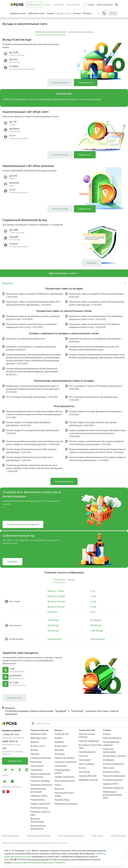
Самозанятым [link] (37, 766)
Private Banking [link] (37, 800)
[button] (86, 5)
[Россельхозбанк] (17, 5)
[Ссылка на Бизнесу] (48, 5)
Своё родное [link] (85, 760)
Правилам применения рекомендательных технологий (39, 863)
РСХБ (11, 851)
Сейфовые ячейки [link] (39, 796)
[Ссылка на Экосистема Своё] (73, 5)
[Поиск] (116, 5)
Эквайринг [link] (59, 742)
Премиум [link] (35, 754)
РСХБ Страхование (11, 836)
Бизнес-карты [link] (61, 746)
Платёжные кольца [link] (39, 808)
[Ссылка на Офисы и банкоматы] (105, 5)
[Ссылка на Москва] (91, 5)
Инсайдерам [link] (109, 760)
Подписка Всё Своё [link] (88, 776)
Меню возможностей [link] (64, 781)
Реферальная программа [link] (66, 804)
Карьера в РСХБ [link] (110, 784)
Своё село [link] (83, 756)
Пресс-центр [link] (109, 768)
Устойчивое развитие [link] (113, 780)
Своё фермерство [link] (87, 752)
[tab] (51, 32)
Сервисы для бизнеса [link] (65, 758)
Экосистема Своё (87, 730)
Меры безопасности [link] (112, 738)
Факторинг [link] (60, 789)
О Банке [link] (107, 734)
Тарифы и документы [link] (40, 804)
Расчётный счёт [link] (62, 734)
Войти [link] (113, 13)
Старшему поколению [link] (41, 758)
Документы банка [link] (111, 772)
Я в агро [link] (82, 768)
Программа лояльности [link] (41, 785)
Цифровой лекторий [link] (88, 780)
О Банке (107, 730)
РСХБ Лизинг (97, 836)
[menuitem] (35, 5)
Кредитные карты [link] (39, 734)
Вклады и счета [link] (37, 746)
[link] (60, 82)
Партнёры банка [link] (62, 800)
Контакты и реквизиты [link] (113, 764)
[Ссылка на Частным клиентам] (35, 5)
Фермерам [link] (60, 754)
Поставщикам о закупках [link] (114, 756)
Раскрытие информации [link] (114, 776)
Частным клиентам (39, 730)
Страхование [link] (36, 770)
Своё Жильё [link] (84, 772)
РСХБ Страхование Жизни (39, 836)
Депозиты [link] (59, 750)
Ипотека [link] (34, 750)
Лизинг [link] (58, 785)
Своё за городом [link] (86, 764)
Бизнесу (58, 730)
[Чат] (104, 13)
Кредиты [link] (35, 742)
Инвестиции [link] (36, 762)
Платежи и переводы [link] (40, 781)
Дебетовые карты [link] (39, 738)
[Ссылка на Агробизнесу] (58, 5)
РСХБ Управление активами (71, 836)
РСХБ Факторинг (118, 836)
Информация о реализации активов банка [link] (112, 795)
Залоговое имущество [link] (113, 788)
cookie (28, 851)
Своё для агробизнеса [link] (89, 741)
